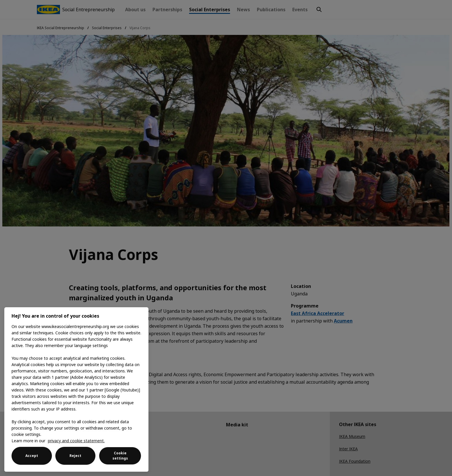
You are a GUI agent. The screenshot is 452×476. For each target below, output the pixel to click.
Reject (75, 456)
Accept (32, 456)
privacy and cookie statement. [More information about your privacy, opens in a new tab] (76, 441)
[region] (76, 389)
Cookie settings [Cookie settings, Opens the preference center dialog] (120, 456)
